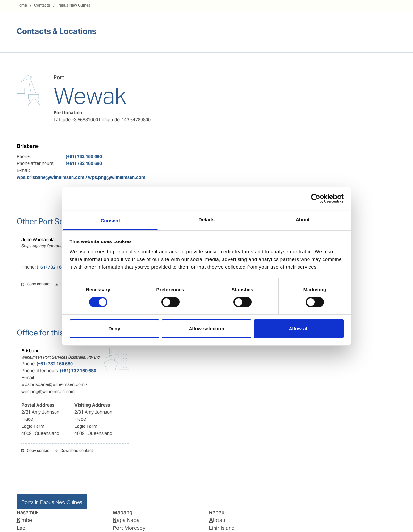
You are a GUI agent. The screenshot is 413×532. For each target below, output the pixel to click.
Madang (123, 513)
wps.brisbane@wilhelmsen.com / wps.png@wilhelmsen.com (81, 177)
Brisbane (30, 351)
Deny (114, 329)
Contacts (42, 5)
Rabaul (217, 513)
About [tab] (303, 219)
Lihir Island (222, 528)
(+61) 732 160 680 (84, 156)
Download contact (77, 451)
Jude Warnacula (38, 240)
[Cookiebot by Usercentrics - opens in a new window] (316, 198)
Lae (21, 528)
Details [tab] (206, 219)
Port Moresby (129, 528)
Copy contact (39, 284)
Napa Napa (126, 520)
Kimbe (24, 520)
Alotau (217, 520)
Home (22, 5)
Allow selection (207, 329)
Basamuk (28, 513)
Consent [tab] (110, 220)
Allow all (299, 329)
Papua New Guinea (74, 5)
